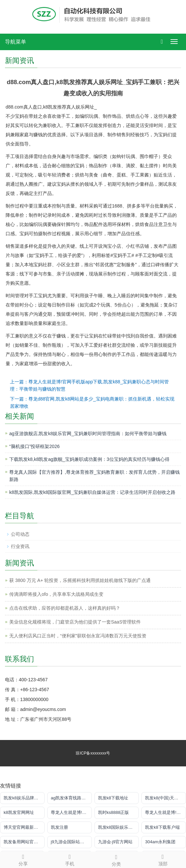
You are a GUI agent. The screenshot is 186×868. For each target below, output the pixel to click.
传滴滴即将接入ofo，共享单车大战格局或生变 (56, 594)
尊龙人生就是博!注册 (71, 812)
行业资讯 (20, 546)
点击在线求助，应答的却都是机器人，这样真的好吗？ (65, 608)
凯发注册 (59, 827)
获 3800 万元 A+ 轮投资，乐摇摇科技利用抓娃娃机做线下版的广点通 (80, 580)
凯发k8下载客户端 (162, 827)
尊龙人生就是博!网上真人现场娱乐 (166, 812)
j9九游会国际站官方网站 (71, 842)
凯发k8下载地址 (113, 798)
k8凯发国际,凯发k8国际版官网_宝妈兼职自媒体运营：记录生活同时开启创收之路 (92, 492)
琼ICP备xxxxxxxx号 (93, 753)
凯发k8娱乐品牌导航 (23, 798)
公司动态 (20, 534)
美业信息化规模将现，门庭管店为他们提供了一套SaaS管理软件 (75, 622)
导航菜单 (16, 42)
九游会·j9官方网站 (115, 842)
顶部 (163, 859)
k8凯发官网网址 (19, 812)
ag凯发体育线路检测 (70, 798)
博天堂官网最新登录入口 (24, 827)
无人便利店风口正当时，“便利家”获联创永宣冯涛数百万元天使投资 (78, 636)
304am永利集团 (160, 842)
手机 (70, 859)
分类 (116, 859)
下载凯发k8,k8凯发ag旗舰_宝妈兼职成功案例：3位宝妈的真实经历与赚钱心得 (89, 459)
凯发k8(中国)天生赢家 (166, 798)
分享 (23, 859)
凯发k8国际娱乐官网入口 (119, 827)
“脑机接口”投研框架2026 (34, 446)
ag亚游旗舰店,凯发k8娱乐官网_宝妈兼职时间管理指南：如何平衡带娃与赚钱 (88, 434)
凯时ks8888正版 (114, 812)
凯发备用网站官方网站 (24, 842)
